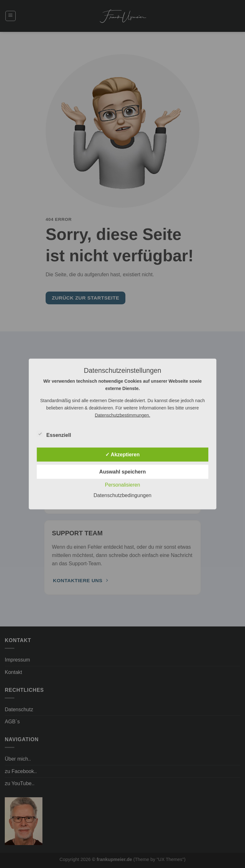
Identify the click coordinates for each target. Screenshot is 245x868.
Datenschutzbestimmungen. (122, 415)
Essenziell (54, 434)
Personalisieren (122, 485)
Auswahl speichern (122, 472)
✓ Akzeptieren (122, 455)
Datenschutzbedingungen (122, 495)
